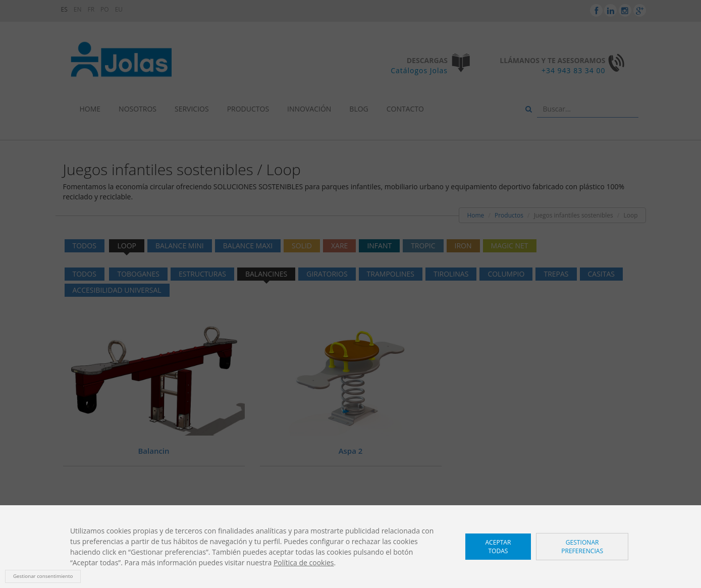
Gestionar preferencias (582, 547)
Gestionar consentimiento (43, 576)
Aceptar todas (498, 547)
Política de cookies (304, 563)
